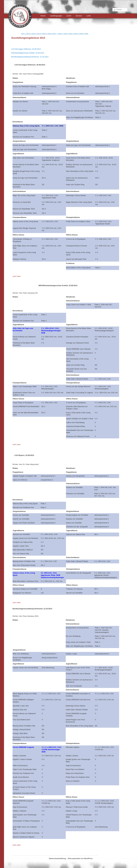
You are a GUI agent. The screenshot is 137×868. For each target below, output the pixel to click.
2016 (49, 34)
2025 (86, 34)
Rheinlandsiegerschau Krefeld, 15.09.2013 (28, 53)
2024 (81, 34)
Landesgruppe (56, 16)
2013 (34, 34)
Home (43, 16)
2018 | (61, 34)
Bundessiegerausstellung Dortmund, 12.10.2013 (30, 57)
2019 (65, 34)
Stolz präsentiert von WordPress (80, 859)
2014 (39, 34)
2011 (23, 34)
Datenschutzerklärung (57, 859)
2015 (44, 34)
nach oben (17, 276)
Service (79, 16)
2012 (28, 34)
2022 (70, 34)
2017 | (55, 34)
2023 (76, 34)
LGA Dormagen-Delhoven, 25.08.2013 (26, 49)
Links (89, 16)
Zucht (69, 16)
